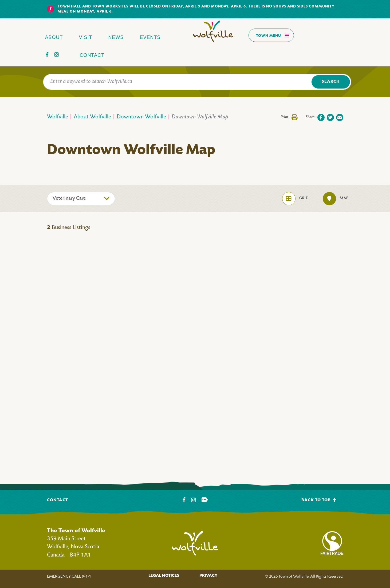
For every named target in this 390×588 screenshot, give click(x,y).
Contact (92, 55)
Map (336, 199)
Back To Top (319, 500)
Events (150, 37)
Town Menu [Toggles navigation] (273, 35)
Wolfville (58, 117)
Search (331, 82)
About (54, 37)
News (116, 37)
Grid (296, 199)
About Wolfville (92, 117)
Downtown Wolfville (141, 117)
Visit (86, 37)
